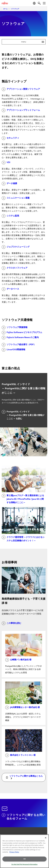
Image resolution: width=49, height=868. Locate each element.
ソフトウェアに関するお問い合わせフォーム (24, 817)
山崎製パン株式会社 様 (18, 660)
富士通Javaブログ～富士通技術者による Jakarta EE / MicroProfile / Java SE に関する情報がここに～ (23, 499)
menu (33, 42)
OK (25, 859)
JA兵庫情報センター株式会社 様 (22, 708)
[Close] (46, 838)
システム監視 (10, 216)
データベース (10, 289)
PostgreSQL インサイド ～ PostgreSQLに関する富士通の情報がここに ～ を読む (23, 415)
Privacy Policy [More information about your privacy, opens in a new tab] (14, 852)
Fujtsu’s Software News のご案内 (20, 338)
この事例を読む (11, 623)
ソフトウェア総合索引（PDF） (19, 345)
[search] (39, 3)
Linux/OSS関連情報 (13, 350)
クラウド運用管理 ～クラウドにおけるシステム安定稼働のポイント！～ (23, 539)
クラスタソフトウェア (15, 268)
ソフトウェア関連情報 (15, 328)
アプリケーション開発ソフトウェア (21, 89)
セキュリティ (10, 138)
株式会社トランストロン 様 (20, 755)
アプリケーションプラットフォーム (21, 110)
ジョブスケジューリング (16, 247)
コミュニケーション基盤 (16, 198)
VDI (6, 163)
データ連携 (9, 184)
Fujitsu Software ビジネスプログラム (22, 333)
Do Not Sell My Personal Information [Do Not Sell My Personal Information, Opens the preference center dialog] (24, 864)
